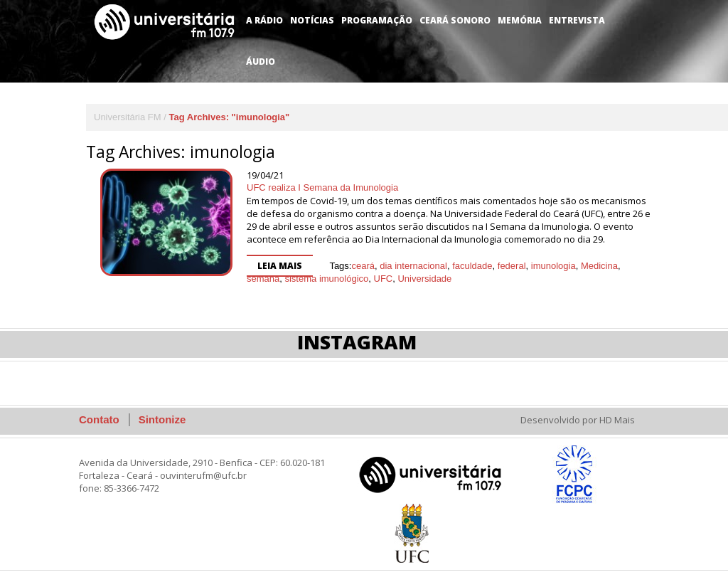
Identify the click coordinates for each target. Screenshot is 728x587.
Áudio (261, 62)
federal (512, 266)
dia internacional (413, 266)
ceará (363, 266)
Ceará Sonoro (455, 20)
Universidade (424, 279)
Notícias (312, 20)
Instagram (357, 342)
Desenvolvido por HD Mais (578, 420)
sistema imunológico (326, 279)
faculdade (472, 266)
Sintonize (162, 419)
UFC (384, 279)
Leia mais (280, 266)
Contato (99, 419)
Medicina (599, 266)
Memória (520, 20)
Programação (377, 20)
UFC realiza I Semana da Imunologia (322, 187)
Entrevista (577, 20)
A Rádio (264, 20)
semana (263, 279)
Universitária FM (128, 117)
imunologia (553, 266)
